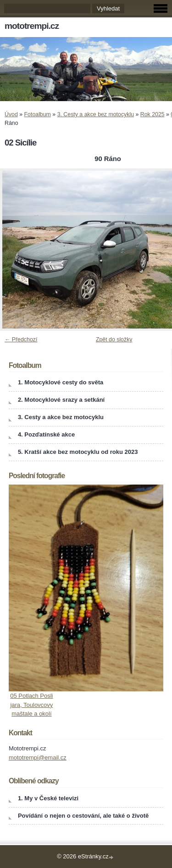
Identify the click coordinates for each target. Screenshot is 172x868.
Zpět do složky (114, 340)
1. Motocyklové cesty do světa (61, 382)
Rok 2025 (153, 114)
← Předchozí (21, 340)
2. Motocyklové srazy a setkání (61, 400)
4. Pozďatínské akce (46, 434)
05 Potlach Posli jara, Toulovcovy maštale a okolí (31, 705)
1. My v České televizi (48, 798)
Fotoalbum (38, 114)
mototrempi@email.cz (38, 757)
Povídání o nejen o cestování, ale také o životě (83, 816)
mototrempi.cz (32, 26)
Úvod (11, 114)
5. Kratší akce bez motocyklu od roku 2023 (78, 452)
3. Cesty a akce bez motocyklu (96, 114)
